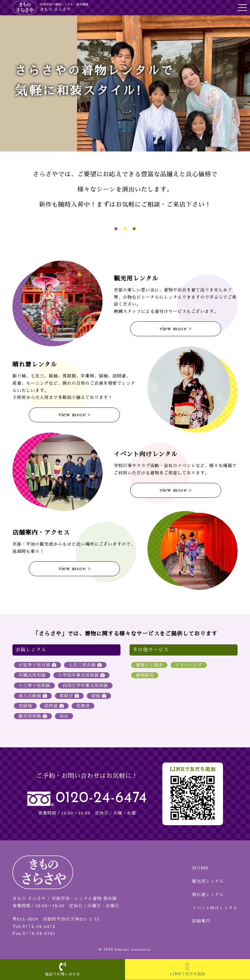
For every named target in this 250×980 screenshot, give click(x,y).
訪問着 (54, 706)
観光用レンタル (208, 881)
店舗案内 (201, 921)
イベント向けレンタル (215, 908)
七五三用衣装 (85, 665)
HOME (200, 868)
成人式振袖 (33, 696)
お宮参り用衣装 (37, 665)
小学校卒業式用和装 (81, 675)
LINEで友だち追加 (187, 969)
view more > (176, 329)
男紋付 (69, 696)
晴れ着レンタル (208, 895)
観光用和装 (33, 716)
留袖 (99, 696)
